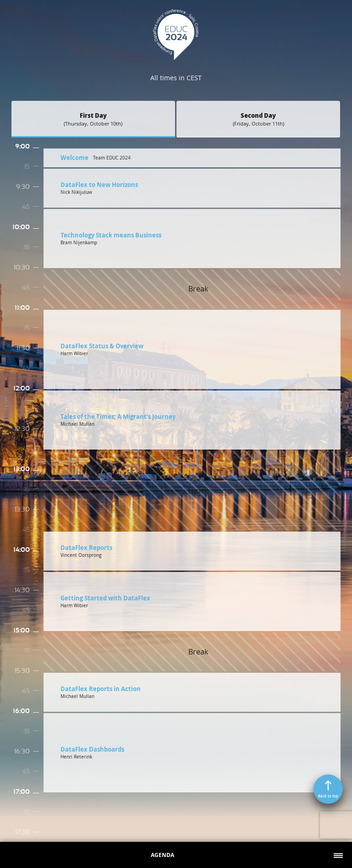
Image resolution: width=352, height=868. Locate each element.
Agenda (162, 855)
